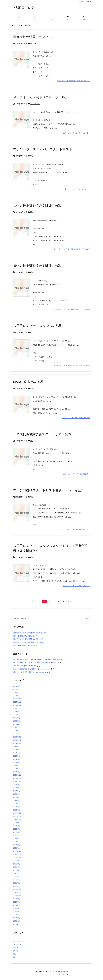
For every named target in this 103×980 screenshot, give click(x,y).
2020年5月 (17, 912)
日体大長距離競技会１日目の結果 (37, 266)
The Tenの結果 (19, 666)
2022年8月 (17, 826)
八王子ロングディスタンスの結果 (38, 326)
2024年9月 (17, 746)
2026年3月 (17, 689)
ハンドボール (18, 945)
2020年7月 (17, 905)
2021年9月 (17, 861)
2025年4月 (17, 724)
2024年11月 (18, 740)
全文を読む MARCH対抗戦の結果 (76, 418)
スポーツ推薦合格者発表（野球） (25, 669)
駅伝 (32, 156)
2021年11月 (18, 854)
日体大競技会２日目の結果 (23, 663)
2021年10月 (18, 858)
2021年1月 (17, 886)
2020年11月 (18, 892)
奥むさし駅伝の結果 (20, 659)
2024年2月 (17, 769)
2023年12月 (18, 775)
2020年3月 (17, 918)
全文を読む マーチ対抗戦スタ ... (76, 529)
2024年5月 (17, 759)
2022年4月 (17, 839)
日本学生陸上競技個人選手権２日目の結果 (28, 639)
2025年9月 (17, 708)
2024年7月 (17, 753)
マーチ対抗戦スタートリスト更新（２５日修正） (49, 490)
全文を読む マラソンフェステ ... (76, 189)
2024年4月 (17, 762)
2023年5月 (17, 797)
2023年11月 (18, 778)
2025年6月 (17, 718)
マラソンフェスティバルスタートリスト (43, 149)
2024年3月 (17, 765)
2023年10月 (18, 781)
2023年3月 (17, 804)
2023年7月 (17, 791)
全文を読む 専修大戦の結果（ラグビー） (73, 81)
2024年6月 (17, 756)
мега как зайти (45, 669)
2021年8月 (17, 864)
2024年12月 (18, 737)
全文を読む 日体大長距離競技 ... (76, 474)
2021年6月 (17, 870)
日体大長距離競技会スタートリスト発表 (42, 434)
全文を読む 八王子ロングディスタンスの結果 (72, 366)
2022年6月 (17, 832)
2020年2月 (17, 921)
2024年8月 (17, 750)
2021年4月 (17, 877)
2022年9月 (17, 823)
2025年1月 (17, 734)
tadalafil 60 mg (31, 666)
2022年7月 (17, 829)
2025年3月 (17, 727)
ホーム (16, 25)
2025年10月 (18, 705)
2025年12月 (18, 699)
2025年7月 (17, 715)
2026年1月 (17, 696)
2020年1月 (17, 924)
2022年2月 (17, 845)
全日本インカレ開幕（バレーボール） (41, 97)
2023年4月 (17, 800)
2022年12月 (18, 813)
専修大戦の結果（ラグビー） (34, 37)
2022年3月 (17, 842)
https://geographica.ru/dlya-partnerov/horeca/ (46, 659)
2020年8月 (17, 902)
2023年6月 (17, 794)
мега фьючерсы (41, 672)
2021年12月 (18, 851)
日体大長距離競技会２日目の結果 (37, 205)
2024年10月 (18, 743)
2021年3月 (17, 880)
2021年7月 (17, 867)
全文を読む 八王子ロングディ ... (76, 586)
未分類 (16, 951)
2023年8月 (17, 788)
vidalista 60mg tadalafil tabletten (46, 663)
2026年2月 (17, 692)
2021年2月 (17, 883)
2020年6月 (17, 908)
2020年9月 (17, 899)
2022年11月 (18, 816)
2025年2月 (17, 731)
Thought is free (63, 975)
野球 (15, 954)
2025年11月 (18, 702)
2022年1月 (17, 848)
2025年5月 (17, 721)
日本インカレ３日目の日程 (23, 672)
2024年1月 (17, 772)
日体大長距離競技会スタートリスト (26, 645)
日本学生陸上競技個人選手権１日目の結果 (28, 642)
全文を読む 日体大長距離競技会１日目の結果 (72, 309)
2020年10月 (18, 896)
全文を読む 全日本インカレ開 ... (76, 133)
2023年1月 (17, 810)
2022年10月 (18, 819)
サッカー (16, 938)
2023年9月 (17, 785)
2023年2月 (17, 807)
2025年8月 (17, 712)
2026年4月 (17, 686)
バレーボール (35, 104)
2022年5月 (17, 835)
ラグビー (33, 44)
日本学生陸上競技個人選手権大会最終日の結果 (30, 633)
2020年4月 (17, 915)
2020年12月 (18, 889)
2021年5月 (17, 873)
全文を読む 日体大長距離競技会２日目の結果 (72, 249)
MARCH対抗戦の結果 (29, 382)
